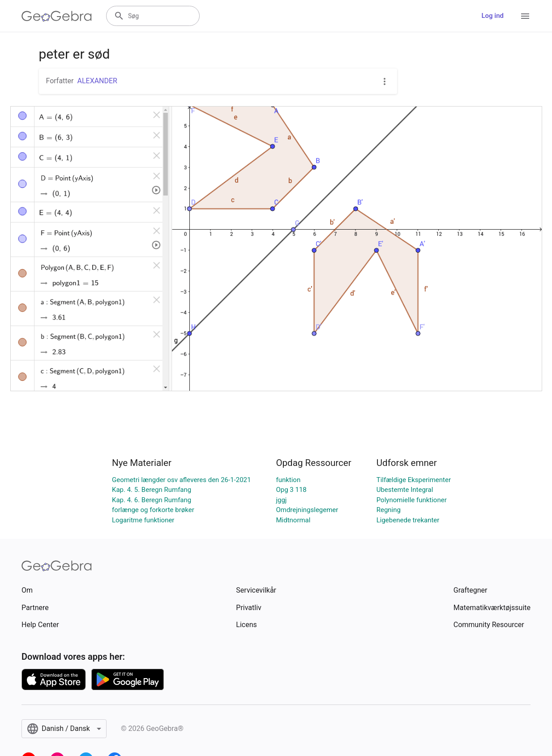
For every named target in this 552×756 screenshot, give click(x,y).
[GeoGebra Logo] (57, 16)
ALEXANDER (97, 81)
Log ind (492, 16)
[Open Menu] (525, 16)
